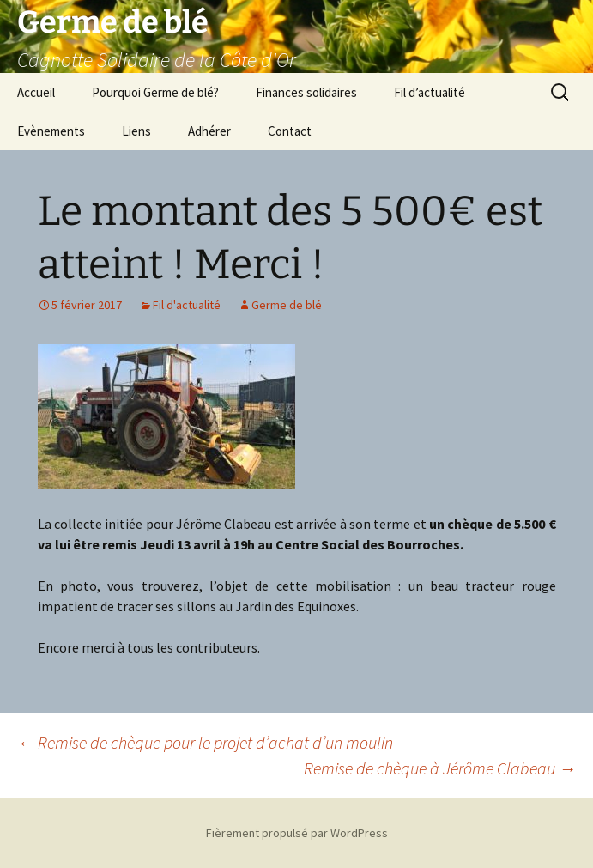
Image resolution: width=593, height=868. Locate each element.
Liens (136, 131)
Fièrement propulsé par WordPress (297, 833)
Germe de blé (287, 305)
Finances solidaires (306, 92)
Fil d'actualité (187, 305)
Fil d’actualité (430, 92)
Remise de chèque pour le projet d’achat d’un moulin (205, 742)
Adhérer (209, 131)
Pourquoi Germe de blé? (155, 92)
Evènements (51, 131)
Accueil (36, 92)
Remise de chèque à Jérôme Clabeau (440, 768)
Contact (290, 131)
